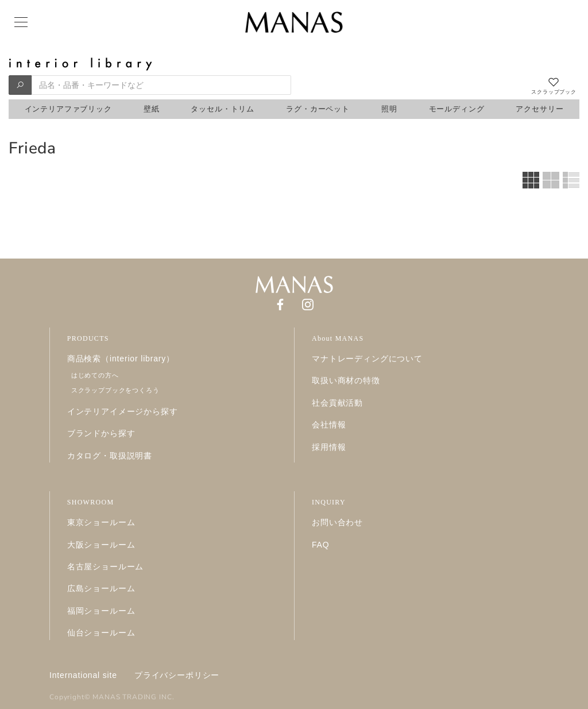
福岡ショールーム (101, 611)
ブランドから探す (101, 433)
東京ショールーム (101, 522)
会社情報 (329, 425)
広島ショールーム (101, 588)
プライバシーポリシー (177, 675)
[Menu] (20, 22)
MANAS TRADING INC (132, 697)
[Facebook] (280, 304)
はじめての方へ (95, 375)
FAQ (321, 545)
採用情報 (329, 447)
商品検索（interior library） (121, 359)
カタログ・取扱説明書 (110, 456)
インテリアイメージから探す (123, 411)
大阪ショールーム (101, 545)
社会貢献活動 (337, 403)
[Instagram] (308, 304)
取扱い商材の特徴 (346, 380)
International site (83, 675)
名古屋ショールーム (106, 567)
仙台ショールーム (101, 633)
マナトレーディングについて (367, 359)
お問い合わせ (337, 522)
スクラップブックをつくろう (115, 390)
